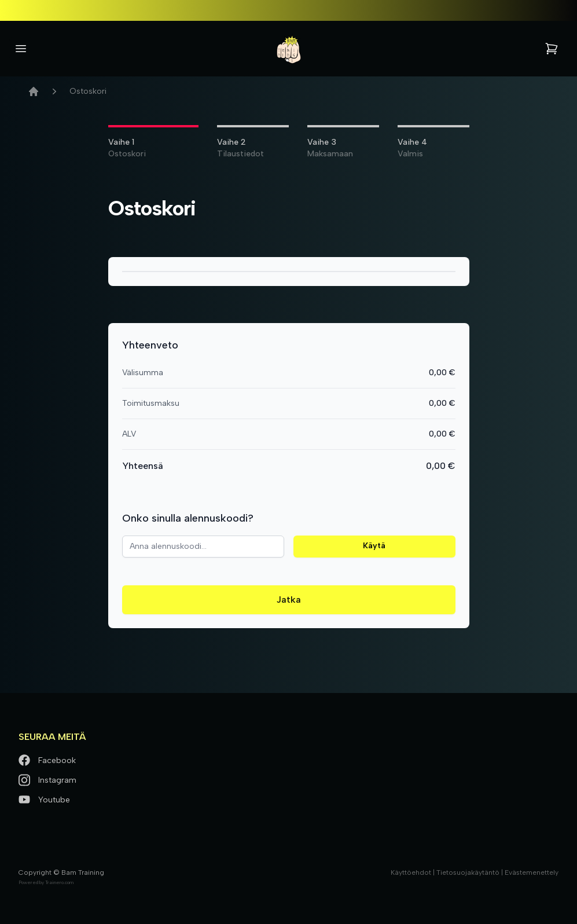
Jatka (289, 599)
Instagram (47, 780)
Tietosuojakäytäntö (468, 872)
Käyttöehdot (411, 872)
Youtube (44, 800)
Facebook (47, 760)
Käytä (374, 546)
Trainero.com (59, 882)
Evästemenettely (532, 872)
